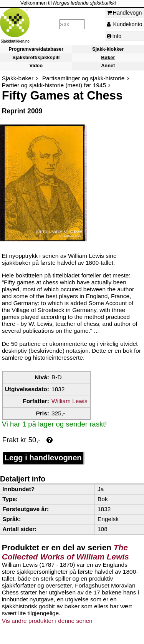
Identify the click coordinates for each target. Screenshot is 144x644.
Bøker (108, 57)
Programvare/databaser (36, 49)
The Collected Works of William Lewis (65, 552)
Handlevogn (124, 13)
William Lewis (70, 401)
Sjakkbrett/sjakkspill (36, 57)
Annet (108, 66)
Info (114, 36)
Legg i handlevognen (43, 458)
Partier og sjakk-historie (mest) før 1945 (54, 85)
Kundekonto (125, 24)
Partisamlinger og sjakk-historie (84, 78)
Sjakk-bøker (18, 78)
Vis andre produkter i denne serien (47, 621)
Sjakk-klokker (108, 49)
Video (36, 66)
